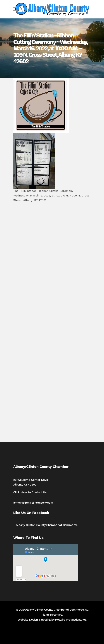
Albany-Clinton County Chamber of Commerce (47, 525)
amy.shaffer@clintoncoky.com (33, 503)
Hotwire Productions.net (70, 620)
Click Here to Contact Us (30, 492)
